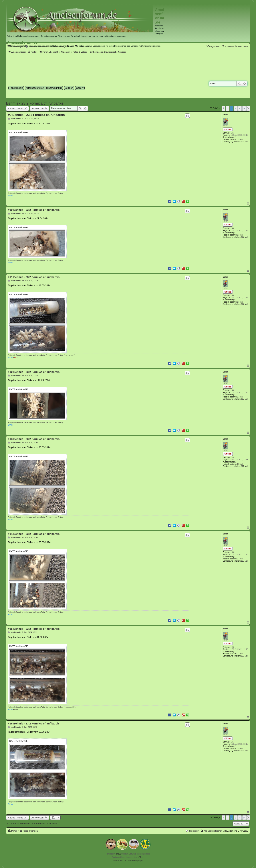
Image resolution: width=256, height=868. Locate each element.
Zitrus (10, 196)
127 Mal (244, 142)
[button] (223, 108)
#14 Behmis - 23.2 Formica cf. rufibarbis (34, 534)
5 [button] (244, 108)
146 (232, 133)
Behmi (226, 114)
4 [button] (240, 108)
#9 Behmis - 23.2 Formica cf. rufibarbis (36, 115)
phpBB (119, 854)
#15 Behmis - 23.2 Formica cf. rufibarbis (34, 629)
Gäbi (16, 709)
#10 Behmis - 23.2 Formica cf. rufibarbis (34, 210)
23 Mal (240, 139)
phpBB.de (140, 857)
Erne (16, 358)
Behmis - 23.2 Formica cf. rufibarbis (35, 103)
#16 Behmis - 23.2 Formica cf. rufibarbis (34, 723)
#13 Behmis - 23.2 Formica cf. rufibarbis (34, 439)
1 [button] (228, 108)
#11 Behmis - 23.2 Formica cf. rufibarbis (34, 277)
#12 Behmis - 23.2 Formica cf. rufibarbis (34, 372)
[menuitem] (228, 46)
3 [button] (236, 108)
